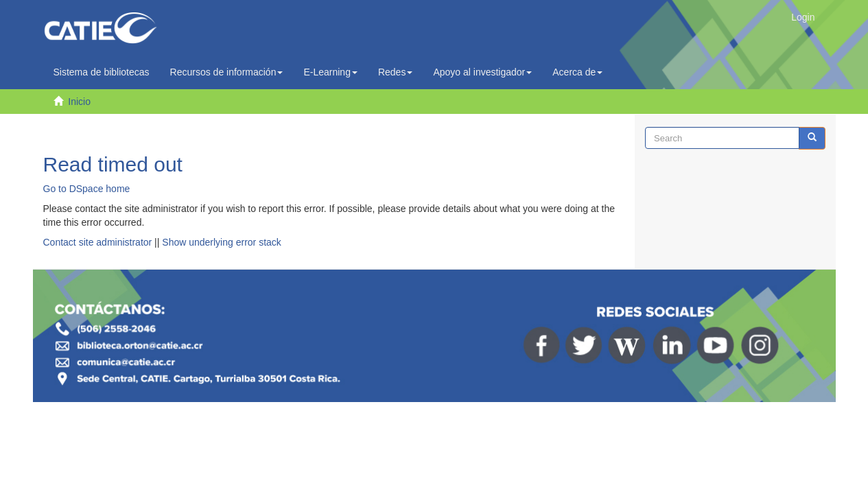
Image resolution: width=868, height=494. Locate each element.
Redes (395, 72)
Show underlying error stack (222, 242)
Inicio (79, 102)
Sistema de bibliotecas (102, 72)
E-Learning (330, 72)
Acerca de (577, 72)
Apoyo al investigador (482, 72)
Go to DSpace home (87, 189)
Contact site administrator (98, 242)
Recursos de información (227, 72)
